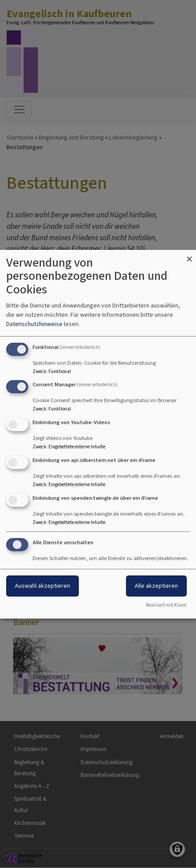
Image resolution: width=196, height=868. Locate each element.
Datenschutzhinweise (34, 324)
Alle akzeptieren (156, 586)
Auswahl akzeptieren (43, 586)
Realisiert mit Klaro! (166, 605)
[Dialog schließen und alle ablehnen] (189, 255)
